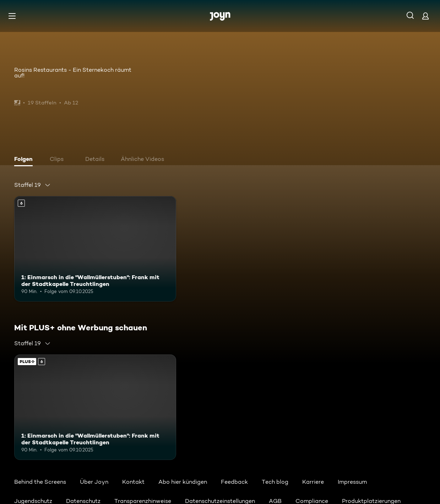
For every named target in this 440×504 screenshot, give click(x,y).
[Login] (425, 16)
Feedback (234, 482)
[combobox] (32, 185)
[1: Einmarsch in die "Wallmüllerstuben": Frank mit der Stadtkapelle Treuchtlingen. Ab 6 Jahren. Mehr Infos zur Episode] (95, 249)
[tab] (25, 160)
